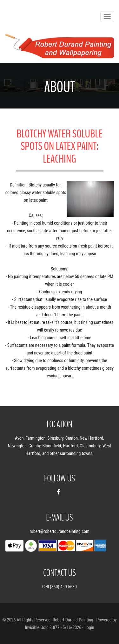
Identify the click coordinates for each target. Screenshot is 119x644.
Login (89, 627)
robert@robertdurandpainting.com (59, 531)
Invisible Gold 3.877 (43, 627)
